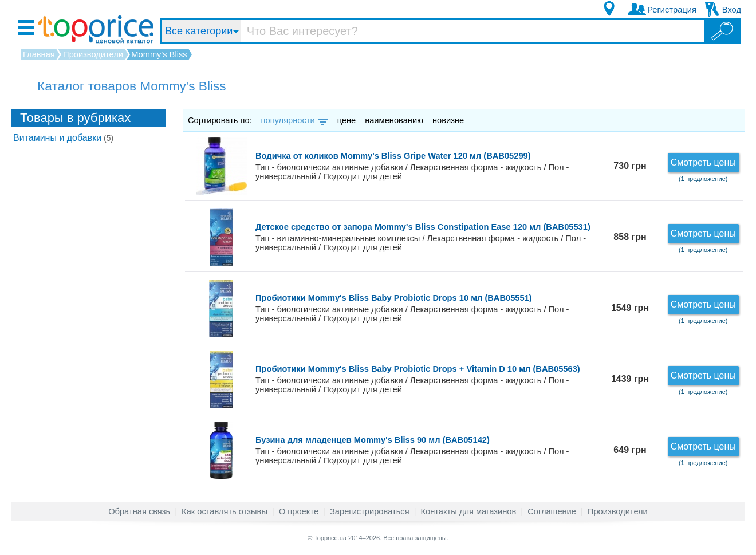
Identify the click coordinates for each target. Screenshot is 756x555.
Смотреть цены (703, 162)
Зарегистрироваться (370, 511)
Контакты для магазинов (469, 511)
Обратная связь (139, 511)
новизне (448, 120)
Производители (618, 511)
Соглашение (552, 511)
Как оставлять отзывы (225, 511)
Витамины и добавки (63, 138)
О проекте (299, 511)
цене (347, 120)
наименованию (394, 120)
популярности (294, 120)
